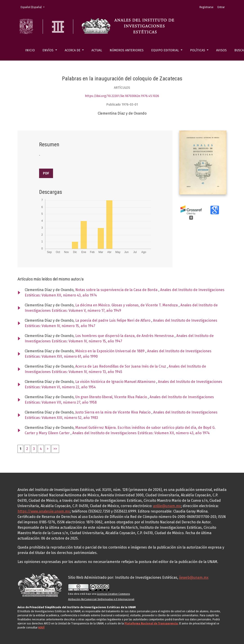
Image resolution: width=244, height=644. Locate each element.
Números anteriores (127, 50)
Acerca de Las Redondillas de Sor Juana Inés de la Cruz (121, 366)
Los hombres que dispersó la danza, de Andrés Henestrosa (125, 336)
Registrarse (206, 7)
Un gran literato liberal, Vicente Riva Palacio (112, 397)
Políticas (198, 50)
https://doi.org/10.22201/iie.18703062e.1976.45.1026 (122, 96)
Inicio (30, 50)
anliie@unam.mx (167, 506)
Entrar (221, 7)
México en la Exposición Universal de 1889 (110, 351)
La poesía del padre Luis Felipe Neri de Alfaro (113, 320)
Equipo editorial (165, 50)
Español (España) (34, 7)
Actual (97, 50)
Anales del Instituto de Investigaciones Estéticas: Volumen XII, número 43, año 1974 (141, 433)
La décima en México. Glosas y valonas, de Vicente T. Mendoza (127, 305)
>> (55, 449)
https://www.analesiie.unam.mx (44, 511)
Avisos (221, 50)
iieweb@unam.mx (194, 577)
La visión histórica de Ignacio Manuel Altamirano (116, 382)
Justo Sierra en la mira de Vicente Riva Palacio (113, 412)
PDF (46, 173)
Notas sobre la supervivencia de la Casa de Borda (117, 290)
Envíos (48, 50)
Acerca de (73, 50)
